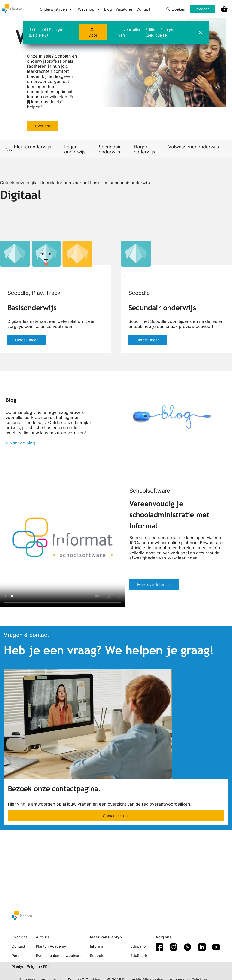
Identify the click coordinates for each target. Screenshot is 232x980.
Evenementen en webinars (59, 956)
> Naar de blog (20, 443)
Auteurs (42, 937)
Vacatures (124, 9)
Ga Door (93, 32)
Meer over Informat (154, 584)
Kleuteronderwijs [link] (33, 147)
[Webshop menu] (89, 9)
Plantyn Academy (51, 946)
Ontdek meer (26, 340)
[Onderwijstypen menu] (56, 9)
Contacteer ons (116, 816)
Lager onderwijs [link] (75, 149)
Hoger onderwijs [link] (145, 149)
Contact (143, 9)
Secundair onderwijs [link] (110, 149)
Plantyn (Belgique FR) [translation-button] (30, 967)
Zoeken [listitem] (176, 9)
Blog (108, 9)
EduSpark (139, 956)
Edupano (138, 946)
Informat (97, 946)
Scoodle (97, 956)
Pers (15, 956)
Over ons (43, 126)
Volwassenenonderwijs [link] (194, 147)
